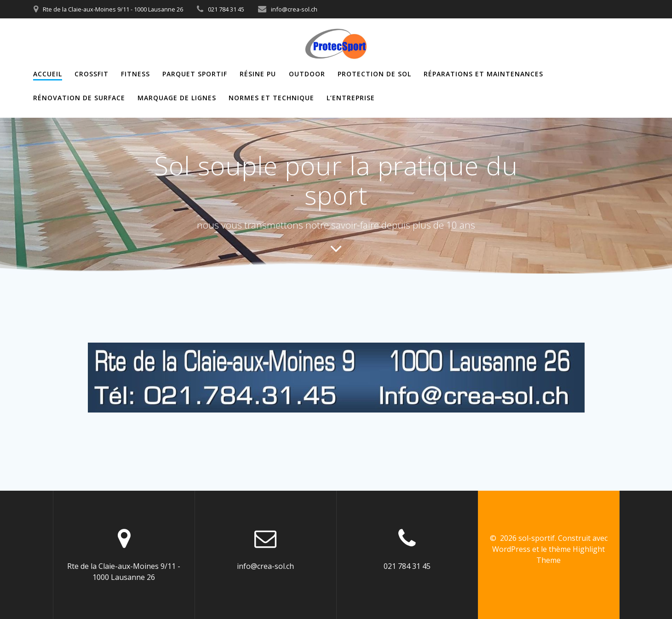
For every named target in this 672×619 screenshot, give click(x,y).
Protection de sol (374, 74)
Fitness (135, 74)
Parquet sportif (195, 74)
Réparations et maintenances (483, 74)
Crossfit (92, 74)
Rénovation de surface (79, 98)
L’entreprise (351, 98)
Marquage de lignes (177, 98)
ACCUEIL (48, 74)
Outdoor (307, 74)
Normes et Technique (271, 98)
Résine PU (258, 74)
